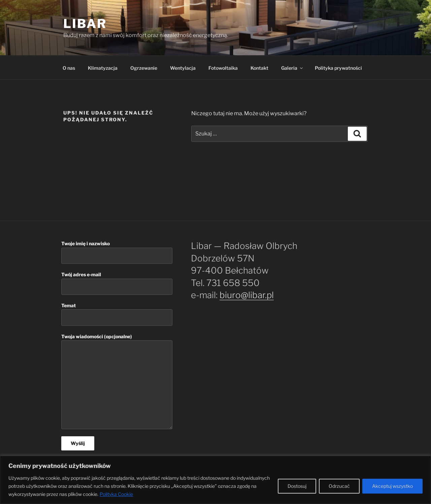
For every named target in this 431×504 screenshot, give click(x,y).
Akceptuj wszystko (392, 486)
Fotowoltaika (223, 68)
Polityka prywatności (338, 68)
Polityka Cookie (116, 494)
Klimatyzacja (103, 68)
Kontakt (259, 68)
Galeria (292, 68)
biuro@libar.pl (247, 295)
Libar (85, 24)
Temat (117, 314)
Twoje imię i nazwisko (117, 252)
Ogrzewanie (144, 68)
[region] (215, 480)
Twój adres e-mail (117, 283)
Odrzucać (339, 486)
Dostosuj (297, 486)
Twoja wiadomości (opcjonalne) (117, 382)
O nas (69, 68)
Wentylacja (183, 68)
